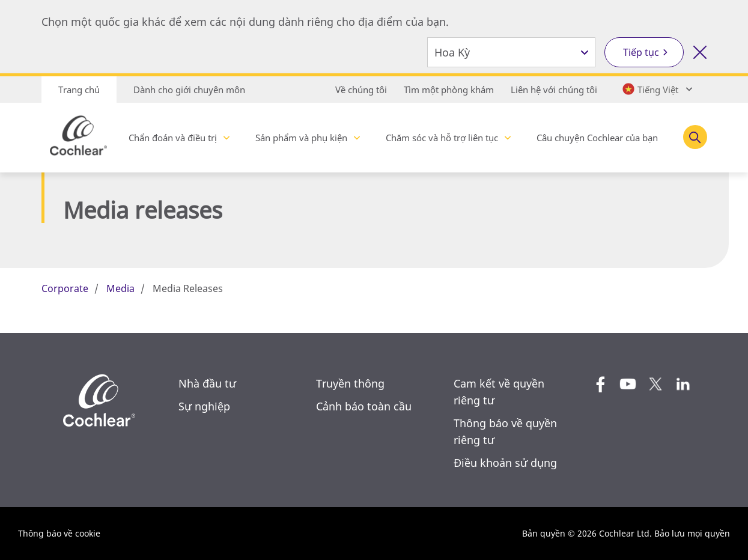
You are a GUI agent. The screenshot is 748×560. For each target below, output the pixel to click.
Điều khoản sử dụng (505, 463)
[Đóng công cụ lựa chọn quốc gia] (700, 52)
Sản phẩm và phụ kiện (301, 138)
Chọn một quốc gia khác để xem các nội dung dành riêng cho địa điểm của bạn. (245, 22)
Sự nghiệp (204, 406)
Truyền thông (350, 383)
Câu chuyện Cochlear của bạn (597, 138)
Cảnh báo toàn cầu (364, 406)
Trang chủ (79, 90)
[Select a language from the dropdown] (656, 89)
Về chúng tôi (361, 90)
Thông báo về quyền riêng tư (505, 431)
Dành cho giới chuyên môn (189, 90)
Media (120, 288)
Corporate (65, 288)
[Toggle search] (695, 137)
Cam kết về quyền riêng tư (499, 392)
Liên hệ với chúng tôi (554, 90)
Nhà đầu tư (207, 383)
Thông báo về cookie (59, 533)
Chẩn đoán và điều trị (173, 138)
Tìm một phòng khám (449, 90)
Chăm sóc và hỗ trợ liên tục (442, 138)
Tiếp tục (641, 52)
